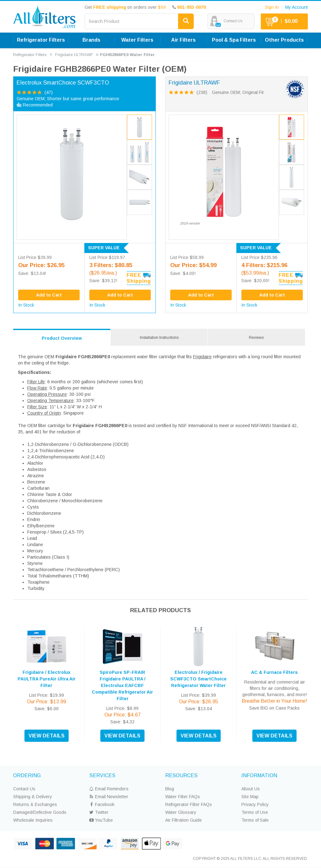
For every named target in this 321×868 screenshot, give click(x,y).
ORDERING (27, 775)
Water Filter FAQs (183, 797)
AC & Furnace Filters (274, 672)
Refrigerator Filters (41, 40)
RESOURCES (181, 775)
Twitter (99, 812)
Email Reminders (109, 789)
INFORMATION (259, 775)
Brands (91, 40)
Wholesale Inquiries (33, 820)
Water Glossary (181, 812)
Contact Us (24, 789)
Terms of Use (255, 812)
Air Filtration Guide (184, 820)
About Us (251, 789)
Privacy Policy (255, 804)
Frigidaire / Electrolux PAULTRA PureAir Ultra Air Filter (47, 679)
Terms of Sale (255, 820)
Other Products (284, 40)
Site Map (250, 797)
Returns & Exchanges (35, 804)
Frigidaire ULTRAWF (74, 55)
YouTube (101, 820)
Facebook (102, 804)
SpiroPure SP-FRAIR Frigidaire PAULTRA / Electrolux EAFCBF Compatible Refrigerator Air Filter (122, 685)
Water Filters (137, 40)
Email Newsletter (109, 797)
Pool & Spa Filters (234, 40)
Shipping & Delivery (33, 797)
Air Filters (183, 40)
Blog (170, 789)
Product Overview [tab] (62, 338)
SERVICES (102, 775)
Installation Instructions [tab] (159, 338)
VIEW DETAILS (47, 736)
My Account (297, 7)
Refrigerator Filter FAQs (189, 804)
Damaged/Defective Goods (40, 812)
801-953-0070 (192, 7)
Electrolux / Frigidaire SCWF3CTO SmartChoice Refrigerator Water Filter (198, 679)
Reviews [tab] (256, 338)
